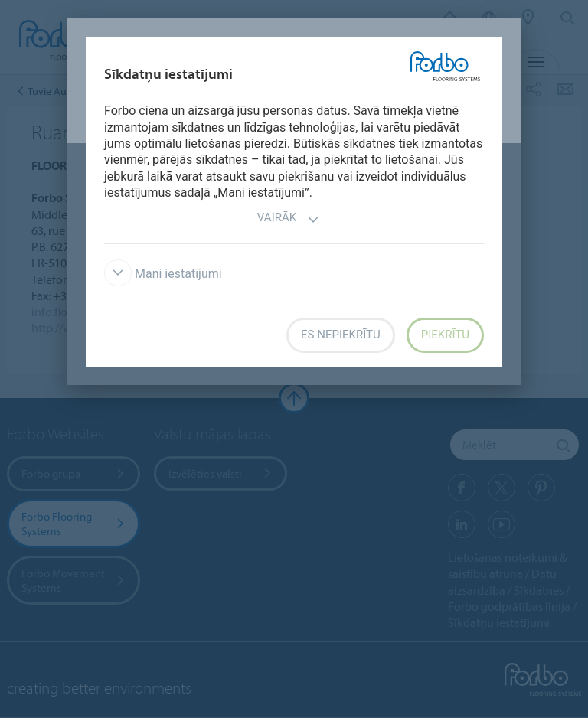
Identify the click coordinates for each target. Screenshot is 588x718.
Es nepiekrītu (341, 335)
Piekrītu (445, 335)
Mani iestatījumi (163, 274)
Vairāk (288, 219)
